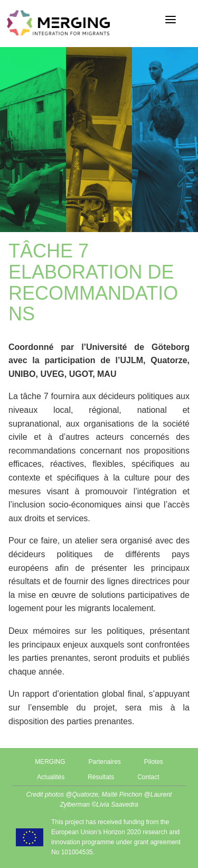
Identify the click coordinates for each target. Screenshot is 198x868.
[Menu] (171, 20)
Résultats (101, 777)
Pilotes (154, 762)
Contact (148, 777)
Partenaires (104, 762)
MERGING (50, 762)
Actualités (51, 777)
